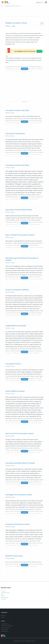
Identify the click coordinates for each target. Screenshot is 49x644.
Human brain (4, 594)
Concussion (3, 586)
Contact (3, 617)
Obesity (2, 591)
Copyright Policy (5, 624)
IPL (2, 6)
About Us (3, 615)
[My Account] (46, 2)
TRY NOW (29, 48)
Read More (24, 117)
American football (5, 593)
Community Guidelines (7, 626)
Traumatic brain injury (5, 588)
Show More (24, 64)
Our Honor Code (5, 628)
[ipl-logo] (6, 3)
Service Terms (5, 631)
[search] (43, 2)
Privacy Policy (4, 630)
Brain (2, 590)
